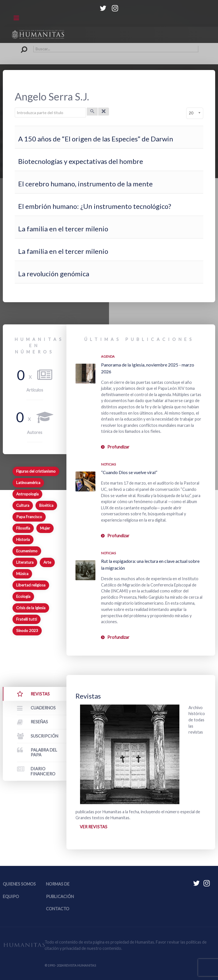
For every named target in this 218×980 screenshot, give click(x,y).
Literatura (25, 562)
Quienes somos (19, 884)
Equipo (11, 896)
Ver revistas (94, 827)
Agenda (108, 356)
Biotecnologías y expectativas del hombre (81, 161)
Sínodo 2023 (27, 631)
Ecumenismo (27, 551)
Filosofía (23, 528)
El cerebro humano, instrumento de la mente (85, 184)
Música (22, 574)
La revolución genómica (54, 274)
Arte (47, 562)
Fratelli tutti (27, 619)
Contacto (58, 909)
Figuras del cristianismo (36, 471)
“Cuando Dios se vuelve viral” (129, 472)
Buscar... (20, 46)
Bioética (46, 505)
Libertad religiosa (31, 585)
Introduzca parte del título (15, 108)
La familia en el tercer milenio (63, 229)
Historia (23, 540)
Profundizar (118, 447)
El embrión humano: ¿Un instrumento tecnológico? (95, 206)
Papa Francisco (29, 517)
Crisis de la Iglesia (31, 608)
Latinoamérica (28, 483)
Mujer (45, 528)
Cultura (23, 505)
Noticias (108, 464)
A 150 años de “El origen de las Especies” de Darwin (96, 139)
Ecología (23, 596)
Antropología (27, 494)
